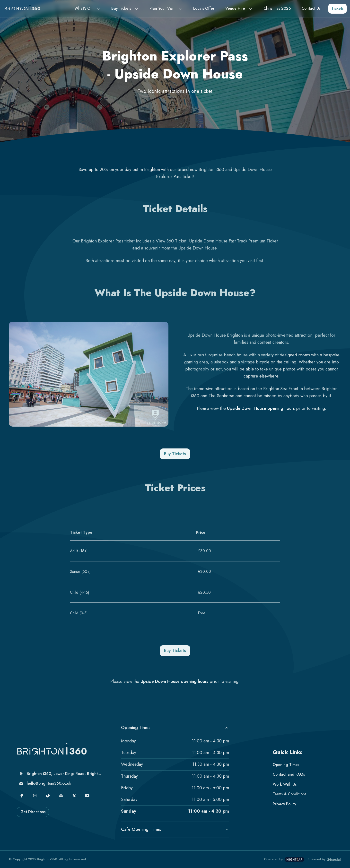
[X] (74, 796)
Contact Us (311, 8)
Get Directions (33, 812)
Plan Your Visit (162, 8)
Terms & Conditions (289, 794)
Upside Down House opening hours (261, 408)
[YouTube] (87, 796)
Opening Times (175, 728)
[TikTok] (48, 796)
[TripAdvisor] (61, 796)
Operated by (284, 859)
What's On (83, 8)
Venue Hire (235, 8)
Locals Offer (204, 8)
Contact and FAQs (289, 774)
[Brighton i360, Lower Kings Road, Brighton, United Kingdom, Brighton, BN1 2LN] (61, 774)
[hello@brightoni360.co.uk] (61, 784)
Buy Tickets (121, 8)
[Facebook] (22, 796)
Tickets (337, 8)
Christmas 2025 (277, 8)
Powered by (324, 859)
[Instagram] (35, 796)
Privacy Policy (284, 804)
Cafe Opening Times (175, 829)
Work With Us (285, 784)
